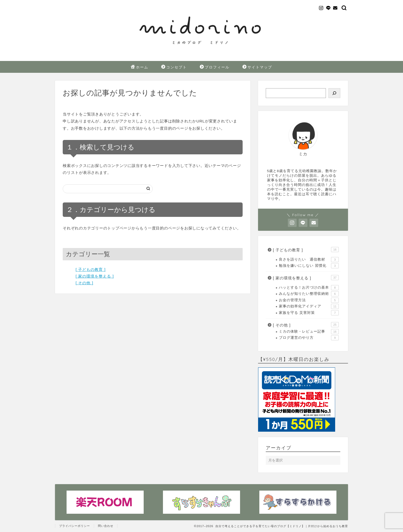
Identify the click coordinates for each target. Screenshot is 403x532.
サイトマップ (257, 67)
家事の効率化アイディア (309, 306)
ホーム (140, 67)
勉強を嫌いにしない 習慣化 (309, 266)
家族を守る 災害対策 (309, 313)
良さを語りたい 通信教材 (309, 260)
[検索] (334, 93)
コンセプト (174, 67)
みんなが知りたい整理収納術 (309, 294)
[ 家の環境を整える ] (95, 276)
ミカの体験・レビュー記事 (309, 332)
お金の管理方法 (309, 300)
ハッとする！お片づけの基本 (309, 288)
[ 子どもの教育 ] (91, 269)
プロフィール (215, 67)
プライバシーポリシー (75, 526)
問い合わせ (106, 526)
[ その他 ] (84, 283)
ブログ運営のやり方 (309, 338)
